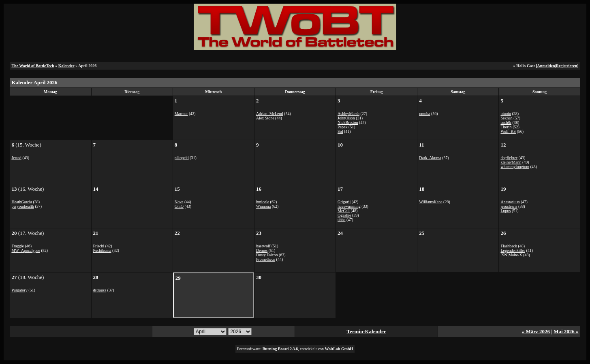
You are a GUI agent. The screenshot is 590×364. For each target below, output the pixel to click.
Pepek (342, 127)
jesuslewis (509, 206)
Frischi (99, 246)
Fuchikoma (102, 250)
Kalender (66, 66)
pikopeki (182, 158)
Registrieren (567, 66)
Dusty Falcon (267, 255)
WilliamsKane (431, 202)
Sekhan (506, 118)
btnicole (263, 202)
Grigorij (344, 202)
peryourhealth (23, 206)
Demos (262, 250)
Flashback (509, 246)
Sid (340, 131)
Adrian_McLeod (270, 114)
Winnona (263, 206)
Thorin (506, 127)
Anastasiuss (510, 202)
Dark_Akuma (430, 158)
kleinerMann (511, 162)
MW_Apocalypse (26, 250)
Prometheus (266, 259)
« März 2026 (536, 331)
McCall (344, 211)
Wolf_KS (508, 131)
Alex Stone (265, 118)
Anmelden (546, 66)
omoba (424, 114)
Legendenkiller (513, 250)
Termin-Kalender (366, 331)
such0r (506, 122)
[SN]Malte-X (511, 255)
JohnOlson (346, 118)
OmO (179, 206)
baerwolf (263, 246)
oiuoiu (506, 114)
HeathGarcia (22, 202)
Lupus (506, 211)
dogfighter (509, 158)
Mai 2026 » (566, 331)
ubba (341, 220)
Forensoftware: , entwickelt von (295, 349)
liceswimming (349, 206)
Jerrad (16, 158)
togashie (344, 215)
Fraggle (18, 246)
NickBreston (348, 122)
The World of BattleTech (33, 66)
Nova (179, 202)
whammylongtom (515, 167)
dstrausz (100, 290)
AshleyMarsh (348, 114)
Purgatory (19, 290)
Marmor (181, 114)
